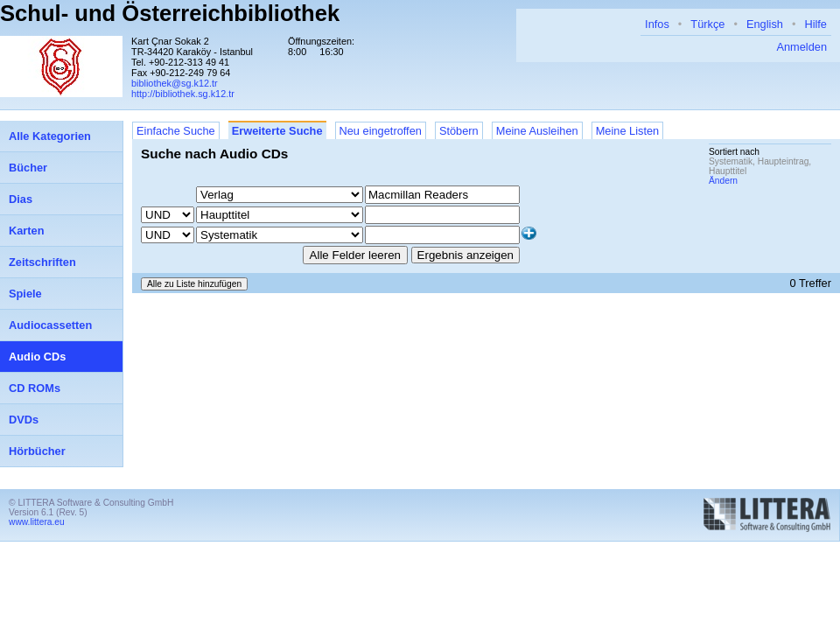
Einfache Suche (176, 131)
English (765, 24)
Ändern (723, 181)
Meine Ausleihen (537, 131)
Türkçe (707, 24)
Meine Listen (628, 131)
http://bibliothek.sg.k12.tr (183, 94)
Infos (657, 24)
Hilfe (815, 24)
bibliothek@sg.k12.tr (175, 83)
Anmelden (801, 47)
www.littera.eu (37, 522)
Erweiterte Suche (277, 131)
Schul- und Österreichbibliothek (170, 13)
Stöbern (459, 131)
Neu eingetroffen (381, 131)
